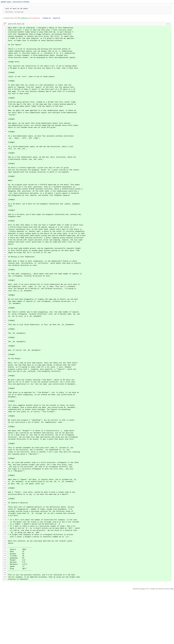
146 (5, 365)
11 (5, 52)
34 (5, 105)
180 (5, 443)
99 (5, 256)
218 (5, 531)
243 (5, 590)
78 (5, 207)
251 (5, 609)
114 (5, 291)
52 (5, 147)
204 (5, 499)
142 (5, 356)
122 (5, 309)
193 (5, 473)
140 (5, 351)
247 (5, 599)
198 (5, 485)
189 (5, 464)
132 (5, 333)
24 (5, 82)
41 (5, 121)
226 (5, 550)
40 (5, 119)
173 (5, 427)
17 (5, 66)
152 (5, 378)
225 (5, 547)
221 (5, 538)
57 (5, 158)
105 (5, 270)
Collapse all (47, 18)
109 (5, 279)
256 (5, 621)
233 (5, 566)
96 (5, 248)
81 (5, 214)
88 (5, 230)
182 (5, 448)
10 (5, 50)
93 (5, 241)
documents (17, 2)
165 (5, 408)
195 (5, 478)
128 (5, 323)
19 (5, 70)
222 (5, 541)
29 (5, 93)
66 (5, 179)
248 (5, 602)
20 (5, 73)
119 (5, 302)
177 (5, 436)
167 (5, 413)
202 (5, 494)
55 (5, 154)
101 (5, 261)
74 (5, 197)
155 (5, 385)
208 (5, 508)
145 (5, 362)
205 (5, 501)
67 (5, 181)
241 (5, 585)
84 (5, 221)
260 (5, 630)
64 (5, 175)
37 (5, 112)
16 (5, 64)
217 (5, 529)
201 (5, 492)
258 (5, 626)
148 (5, 369)
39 (5, 117)
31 (5, 98)
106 (5, 272)
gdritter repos (6, 2)
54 (5, 152)
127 (5, 321)
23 (5, 80)
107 (5, 275)
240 (5, 583)
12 (5, 54)
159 (5, 394)
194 (5, 475)
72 (5, 193)
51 (5, 145)
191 (5, 468)
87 (5, 228)
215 (5, 524)
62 (5, 170)
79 (5, 209)
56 (5, 156)
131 (5, 330)
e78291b (26, 2)
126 (5, 319)
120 (5, 305)
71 (5, 191)
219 (5, 534)
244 (5, 592)
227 (5, 552)
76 (5, 202)
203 (5, 497)
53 (5, 149)
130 (5, 328)
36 (5, 110)
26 (5, 86)
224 (5, 545)
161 (5, 399)
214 (5, 522)
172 (5, 424)
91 (5, 237)
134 (5, 337)
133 (5, 335)
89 (5, 232)
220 (5, 536)
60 (5, 165)
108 (5, 277)
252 (5, 611)
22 (5, 77)
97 (5, 251)
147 (5, 367)
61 (5, 168)
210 (5, 513)
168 (5, 415)
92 (5, 239)
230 (5, 559)
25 (5, 84)
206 (5, 503)
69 (5, 186)
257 (5, 623)
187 (5, 459)
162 (5, 401)
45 (5, 131)
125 (5, 316)
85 (5, 223)
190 (5, 466)
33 (5, 103)
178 (5, 438)
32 (5, 101)
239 (5, 580)
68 (5, 184)
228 (5, 554)
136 (5, 342)
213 (5, 520)
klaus (143, 642)
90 (5, 235)
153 (5, 380)
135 (5, 339)
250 (5, 606)
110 (5, 282)
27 (5, 89)
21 (5, 75)
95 (5, 246)
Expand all (56, 18)
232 (5, 564)
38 (5, 114)
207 (5, 506)
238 (5, 578)
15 (5, 61)
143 (5, 358)
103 (5, 265)
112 (5, 286)
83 (5, 219)
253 (5, 614)
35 (5, 108)
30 (5, 96)
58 (5, 161)
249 (5, 604)
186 (5, 457)
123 (5, 312)
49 (5, 140)
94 (5, 244)
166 (5, 411)
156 (5, 387)
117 (5, 298)
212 (5, 517)
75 (5, 200)
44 (5, 128)
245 (5, 595)
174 (5, 429)
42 (5, 124)
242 (5, 588)
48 (5, 138)
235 (5, 571)
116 (5, 295)
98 (5, 253)
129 (5, 325)
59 (5, 163)
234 (5, 568)
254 (5, 616)
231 (5, 561)
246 (5, 597)
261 (5, 633)
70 (5, 188)
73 (5, 195)
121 (5, 307)
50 (5, 142)
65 (5, 177)
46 (5, 133)
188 (5, 462)
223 (5, 543)
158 (5, 392)
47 (5, 135)
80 (5, 212)
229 (5, 557)
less (168, 24)
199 (5, 487)
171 (5, 422)
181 (5, 445)
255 (5, 618)
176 (5, 434)
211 (5, 515)
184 (5, 452)
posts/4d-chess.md (16, 24)
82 (5, 216)
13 (5, 56)
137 (5, 344)
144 (5, 360)
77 (5, 204)
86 (5, 226)
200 (5, 489)
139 (5, 349)
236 (5, 573)
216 (5, 527)
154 (5, 383)
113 (5, 289)
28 (5, 91)
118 (5, 300)
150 (5, 374)
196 (5, 480)
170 (5, 420)
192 (5, 471)
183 (5, 450)
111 (5, 284)
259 (5, 628)
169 (5, 417)
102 (5, 263)
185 (5, 455)
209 (5, 510)
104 (5, 268)
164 (5, 406)
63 (5, 172)
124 (5, 314)
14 (5, 59)
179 (5, 440)
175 (5, 431)
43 (5, 126)
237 (5, 576)
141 (5, 353)
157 (5, 389)
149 (5, 371)
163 (5, 404)
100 (5, 258)
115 (5, 293)
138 (5, 347)
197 (5, 482)
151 (5, 376)
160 (5, 396)
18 (5, 68)
